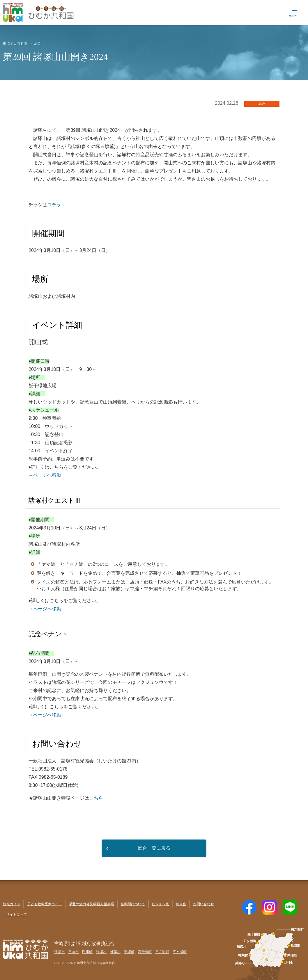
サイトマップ (17, 915)
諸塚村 (101, 952)
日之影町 (162, 952)
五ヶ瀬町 (180, 952)
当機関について (133, 904)
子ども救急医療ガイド (45, 904)
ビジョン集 (160, 904)
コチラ (54, 205)
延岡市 (59, 952)
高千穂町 (145, 952)
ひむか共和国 (17, 43)
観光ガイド (12, 904)
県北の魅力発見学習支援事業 (91, 904)
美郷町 (129, 952)
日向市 (73, 952)
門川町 (87, 952)
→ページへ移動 (45, 475)
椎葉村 (115, 952)
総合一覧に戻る (154, 848)
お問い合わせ (203, 904)
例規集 (181, 904)
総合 (38, 43)
